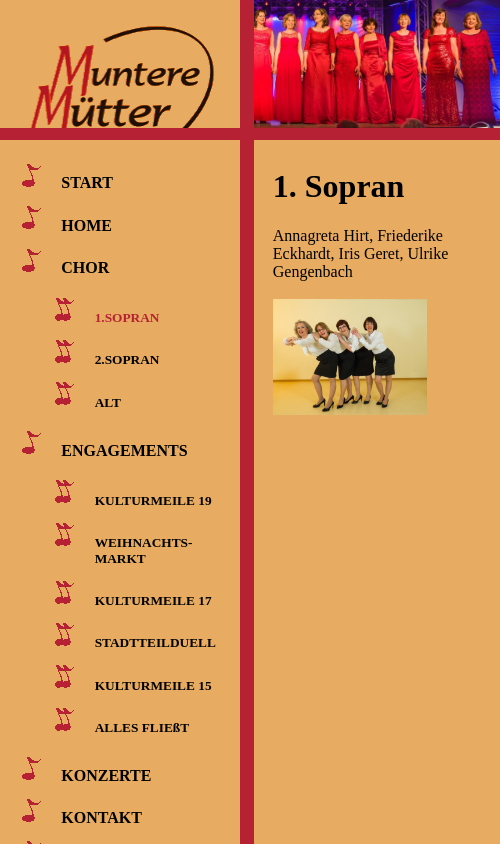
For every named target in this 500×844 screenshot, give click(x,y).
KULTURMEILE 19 (153, 499)
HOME (86, 224)
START (87, 182)
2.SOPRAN (127, 359)
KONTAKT (101, 817)
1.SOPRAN (127, 317)
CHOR (85, 267)
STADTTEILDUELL (155, 642)
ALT (108, 401)
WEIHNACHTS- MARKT (140, 550)
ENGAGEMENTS (124, 449)
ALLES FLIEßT (142, 727)
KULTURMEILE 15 (153, 684)
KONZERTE (106, 775)
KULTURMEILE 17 (153, 600)
